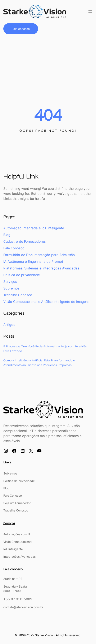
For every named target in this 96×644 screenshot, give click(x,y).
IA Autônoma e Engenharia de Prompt (33, 262)
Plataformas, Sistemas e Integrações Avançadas (41, 268)
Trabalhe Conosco (18, 295)
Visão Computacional (18, 542)
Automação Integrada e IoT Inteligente (34, 228)
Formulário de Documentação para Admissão (39, 255)
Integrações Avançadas (19, 556)
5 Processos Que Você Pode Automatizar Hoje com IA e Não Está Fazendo (48, 349)
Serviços (10, 282)
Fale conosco (21, 29)
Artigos (9, 325)
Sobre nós (11, 288)
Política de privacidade (22, 275)
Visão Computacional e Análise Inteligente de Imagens (46, 302)
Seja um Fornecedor (17, 503)
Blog (7, 235)
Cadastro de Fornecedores (24, 242)
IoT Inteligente (13, 549)
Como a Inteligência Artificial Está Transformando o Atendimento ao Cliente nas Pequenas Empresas (41, 363)
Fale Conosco (13, 496)
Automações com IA (17, 534)
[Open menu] (90, 11)
